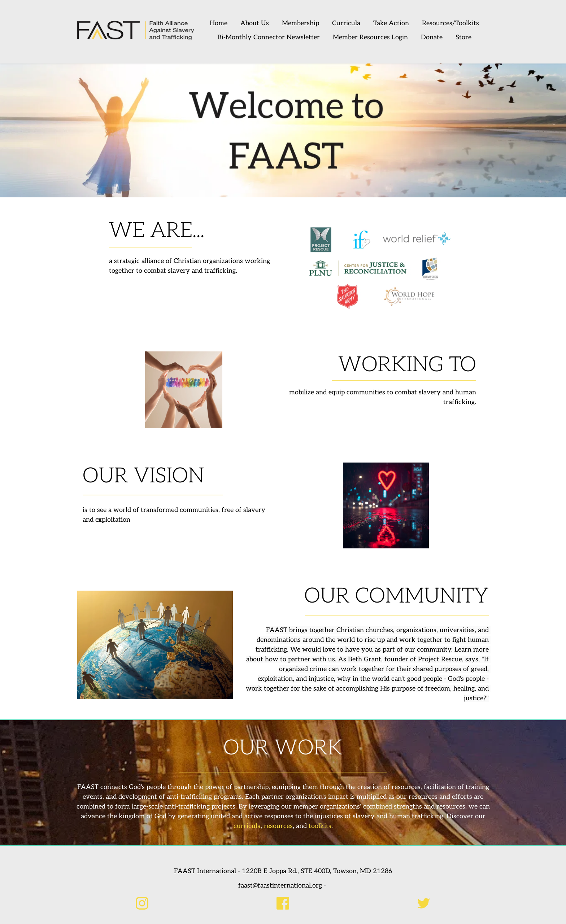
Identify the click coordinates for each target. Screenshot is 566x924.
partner (299, 659)
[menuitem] (221, 24)
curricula (247, 826)
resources (278, 826)
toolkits (320, 826)
